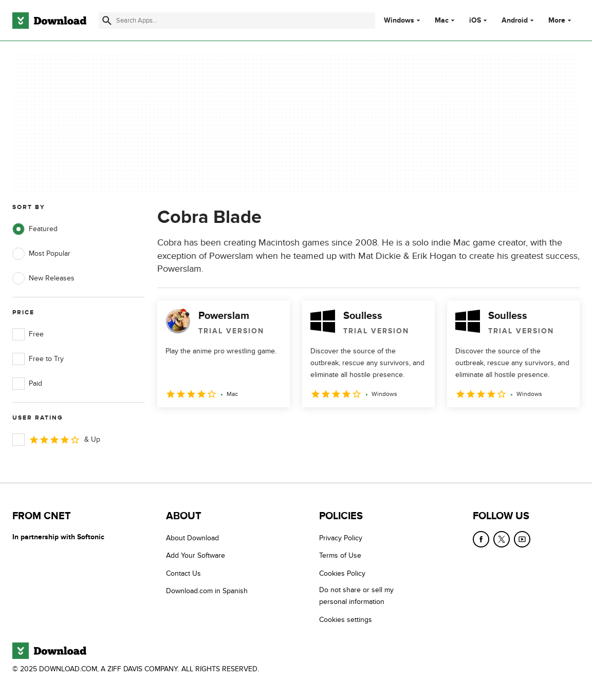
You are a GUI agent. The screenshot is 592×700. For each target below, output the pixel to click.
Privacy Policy (341, 538)
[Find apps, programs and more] (237, 21)
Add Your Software (196, 555)
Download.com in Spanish (207, 591)
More (561, 20)
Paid (27, 384)
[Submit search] (107, 21)
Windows (399, 21)
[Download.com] (49, 21)
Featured (35, 229)
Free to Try (38, 359)
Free (28, 334)
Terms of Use (340, 555)
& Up (56, 440)
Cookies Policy (342, 573)
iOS (475, 21)
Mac (442, 21)
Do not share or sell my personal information (356, 596)
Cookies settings (346, 620)
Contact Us (183, 573)
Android (515, 21)
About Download (192, 538)
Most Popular (41, 254)
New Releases (43, 278)
